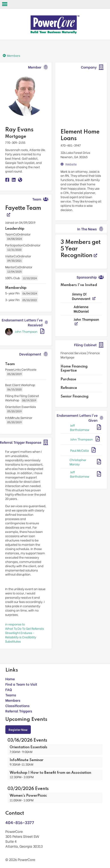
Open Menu (5, 4)
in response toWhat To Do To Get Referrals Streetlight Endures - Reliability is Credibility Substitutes (25, 633)
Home (10, 679)
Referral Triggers (19, 711)
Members (13, 700)
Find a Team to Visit (21, 684)
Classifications (17, 705)
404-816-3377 (20, 822)
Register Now (18, 729)
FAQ (9, 689)
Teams (11, 695)
